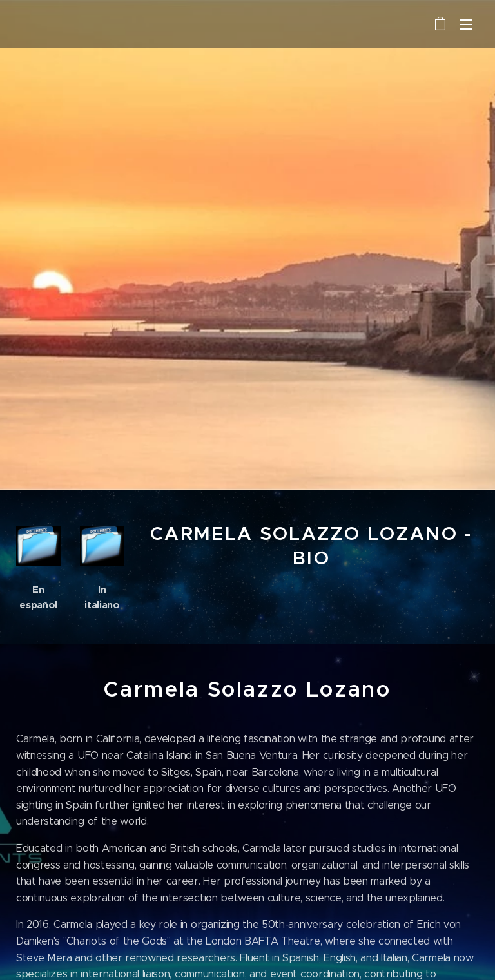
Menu (466, 24)
